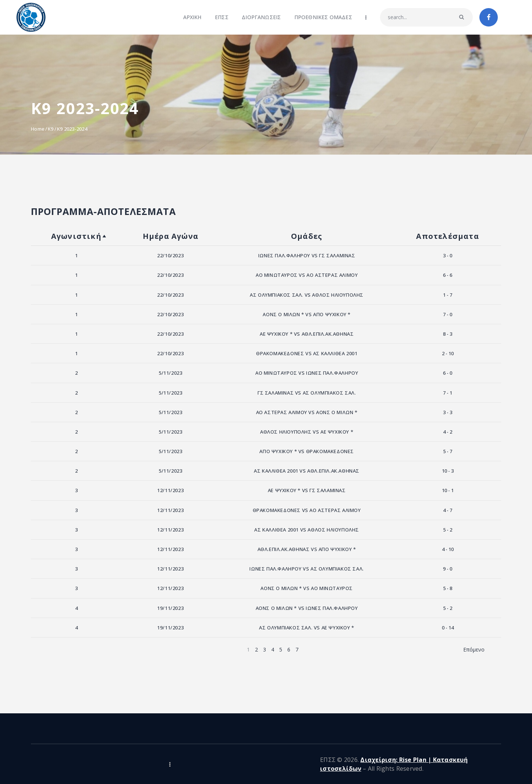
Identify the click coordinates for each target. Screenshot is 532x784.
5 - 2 (448, 530)
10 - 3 (448, 471)
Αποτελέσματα (447, 236)
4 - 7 (448, 510)
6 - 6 (448, 275)
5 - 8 (448, 588)
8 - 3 (448, 334)
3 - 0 (448, 255)
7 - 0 (448, 314)
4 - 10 (448, 549)
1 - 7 (448, 295)
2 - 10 (448, 353)
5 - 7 (448, 451)
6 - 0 (448, 373)
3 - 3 (448, 412)
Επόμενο (474, 649)
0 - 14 (448, 628)
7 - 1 (448, 393)
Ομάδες (307, 236)
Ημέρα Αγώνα (171, 236)
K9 (51, 129)
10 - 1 (448, 490)
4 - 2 (448, 432)
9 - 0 (448, 569)
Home (38, 129)
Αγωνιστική (76, 236)
